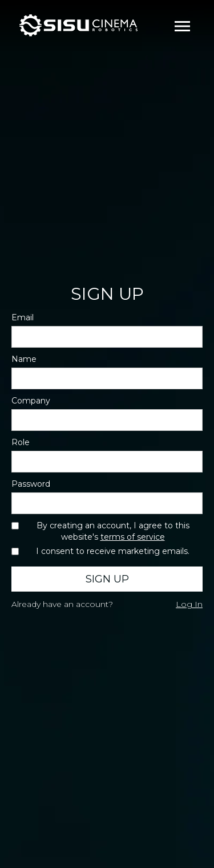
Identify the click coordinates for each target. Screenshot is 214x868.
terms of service (133, 537)
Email (23, 317)
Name (24, 359)
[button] (182, 25)
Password (31, 484)
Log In (189, 604)
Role (21, 442)
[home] (82, 26)
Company (31, 401)
